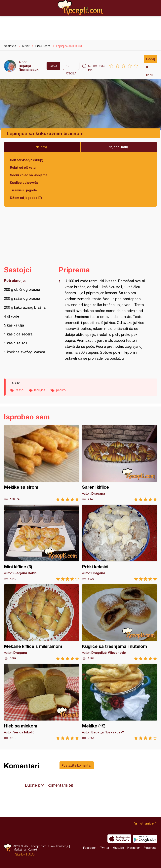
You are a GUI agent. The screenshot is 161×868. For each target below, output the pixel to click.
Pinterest (150, 848)
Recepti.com (81, 8)
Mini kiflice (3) (41, 543)
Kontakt (32, 849)
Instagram (134, 848)
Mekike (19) (120, 702)
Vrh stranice (144, 823)
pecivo (61, 390)
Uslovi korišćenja (58, 846)
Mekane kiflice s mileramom (41, 622)
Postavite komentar (77, 765)
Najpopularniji (119, 147)
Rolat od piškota (23, 167)
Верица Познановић (29, 68)
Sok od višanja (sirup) (27, 160)
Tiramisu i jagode (23, 190)
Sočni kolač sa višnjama (29, 175)
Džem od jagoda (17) (26, 198)
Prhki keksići (120, 543)
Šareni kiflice (120, 463)
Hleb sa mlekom (41, 702)
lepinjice (40, 390)
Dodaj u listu (151, 60)
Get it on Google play (145, 839)
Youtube (118, 848)
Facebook (90, 848)
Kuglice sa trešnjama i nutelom (120, 622)
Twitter (105, 848)
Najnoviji (42, 147)
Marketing (20, 849)
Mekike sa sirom (41, 463)
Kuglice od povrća (24, 183)
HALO (30, 854)
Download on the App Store (119, 839)
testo (20, 390)
